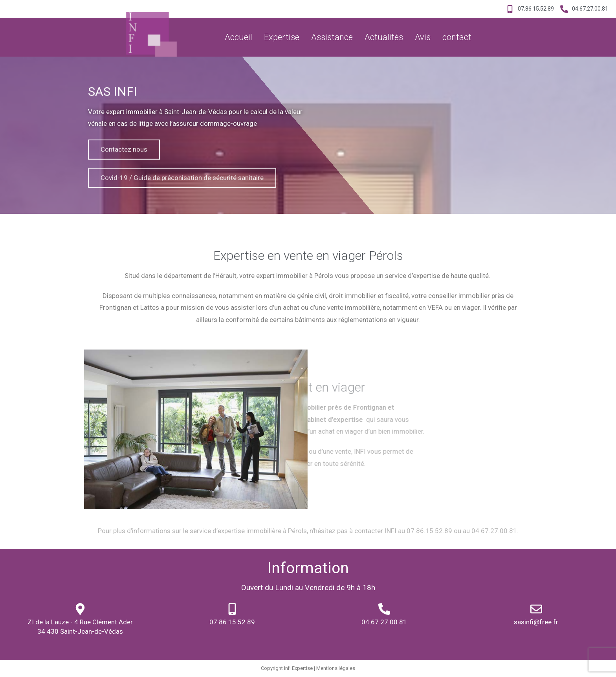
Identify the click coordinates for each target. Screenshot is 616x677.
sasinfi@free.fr (536, 622)
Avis (423, 37)
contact (457, 37)
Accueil (238, 37)
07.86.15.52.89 (232, 622)
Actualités (384, 37)
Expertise (282, 37)
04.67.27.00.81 (384, 622)
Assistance (332, 37)
